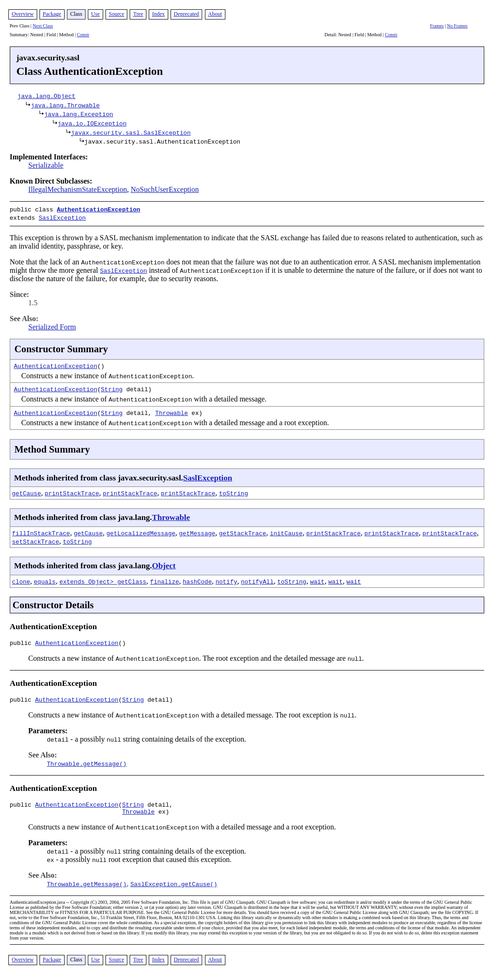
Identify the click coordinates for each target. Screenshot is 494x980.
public (23, 642)
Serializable (46, 165)
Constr (83, 35)
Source (116, 14)
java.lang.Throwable (65, 105)
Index (158, 14)
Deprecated (187, 14)
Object (164, 564)
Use (96, 14)
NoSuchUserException (165, 189)
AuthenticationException (98, 209)
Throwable (171, 411)
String (112, 387)
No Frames (457, 26)
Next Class (43, 26)
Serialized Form (52, 325)
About (215, 14)
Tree (138, 14)
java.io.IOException (92, 123)
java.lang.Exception (79, 114)
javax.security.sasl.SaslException (131, 132)
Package (52, 14)
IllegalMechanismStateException (78, 189)
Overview (23, 14)
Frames (437, 26)
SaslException (62, 217)
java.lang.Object (47, 96)
